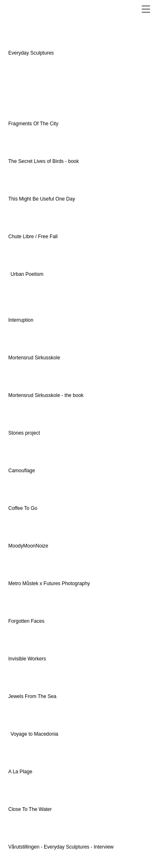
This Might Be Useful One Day (42, 199)
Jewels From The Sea (32, 696)
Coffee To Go (23, 508)
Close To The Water (30, 809)
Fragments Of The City (34, 124)
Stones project (24, 433)
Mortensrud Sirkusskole (34, 358)
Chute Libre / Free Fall (33, 237)
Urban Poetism (27, 274)
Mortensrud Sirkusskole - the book (46, 395)
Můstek (30, 583)
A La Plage (20, 772)
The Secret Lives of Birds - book (44, 161)
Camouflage (22, 471)
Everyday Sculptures (32, 53)
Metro (15, 583)
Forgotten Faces (26, 621)
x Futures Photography (64, 583)
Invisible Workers (27, 659)
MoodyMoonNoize (28, 546)
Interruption (21, 320)
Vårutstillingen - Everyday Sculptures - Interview (62, 847)
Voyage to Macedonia (35, 734)
